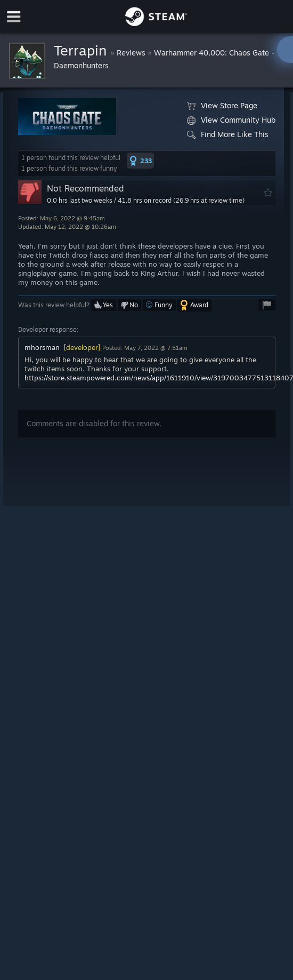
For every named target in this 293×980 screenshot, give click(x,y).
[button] (140, 161)
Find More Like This (228, 134)
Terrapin (82, 50)
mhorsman (42, 347)
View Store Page (222, 106)
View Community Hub (231, 120)
